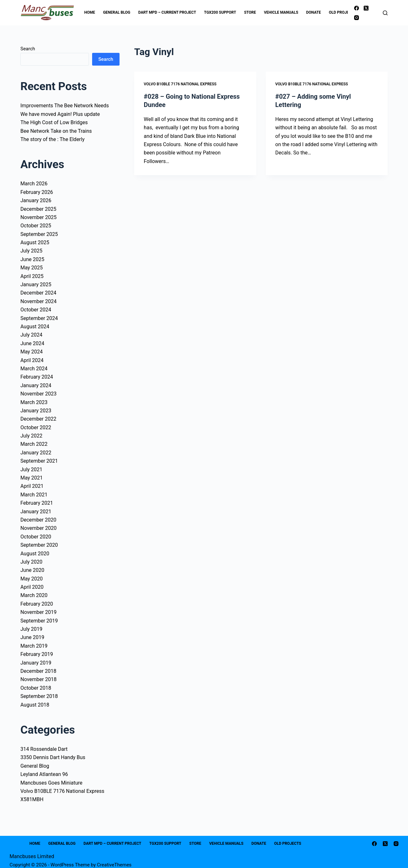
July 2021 (31, 470)
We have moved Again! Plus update (60, 114)
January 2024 (36, 385)
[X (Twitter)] (366, 8)
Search (28, 49)
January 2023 (36, 411)
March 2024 (34, 369)
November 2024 (38, 301)
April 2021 (32, 486)
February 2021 (37, 503)
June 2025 (32, 259)
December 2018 (38, 671)
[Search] (385, 13)
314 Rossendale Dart (44, 749)
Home (90, 12)
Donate (314, 12)
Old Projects (347, 13)
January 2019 (36, 663)
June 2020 (32, 570)
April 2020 (32, 587)
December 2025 (38, 209)
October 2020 (36, 537)
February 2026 (37, 192)
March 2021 (34, 495)
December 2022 (38, 419)
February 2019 (37, 654)
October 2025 (36, 226)
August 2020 (35, 554)
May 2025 (32, 268)
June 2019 (32, 637)
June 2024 (32, 343)
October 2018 (36, 688)
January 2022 (36, 453)
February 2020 (37, 604)
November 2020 (38, 528)
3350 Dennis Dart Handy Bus (53, 757)
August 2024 (35, 327)
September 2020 (39, 545)
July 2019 (31, 629)
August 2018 (35, 705)
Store (250, 12)
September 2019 (39, 621)
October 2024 (36, 310)
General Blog (117, 12)
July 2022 (31, 436)
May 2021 (32, 478)
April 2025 (32, 276)
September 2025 (39, 234)
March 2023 (34, 402)
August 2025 (35, 242)
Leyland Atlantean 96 (44, 774)
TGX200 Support (220, 12)
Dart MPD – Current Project (167, 12)
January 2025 (36, 285)
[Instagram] (357, 18)
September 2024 (39, 318)
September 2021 (39, 461)
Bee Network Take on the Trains (56, 131)
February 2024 (37, 377)
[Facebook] (357, 8)
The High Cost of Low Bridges (54, 122)
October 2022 (36, 427)
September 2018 (39, 696)
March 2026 (34, 184)
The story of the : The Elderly (52, 139)
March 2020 (34, 595)
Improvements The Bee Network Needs (65, 106)
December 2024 (38, 293)
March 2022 (34, 444)
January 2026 (36, 200)
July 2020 (31, 562)
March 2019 (34, 646)
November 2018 (38, 679)
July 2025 (31, 251)
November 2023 (38, 394)
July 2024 (31, 335)
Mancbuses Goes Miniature (51, 783)
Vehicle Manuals (281, 12)
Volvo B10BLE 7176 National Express (180, 84)
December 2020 (38, 520)
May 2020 (32, 579)
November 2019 (38, 612)
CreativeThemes (114, 865)
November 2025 (38, 217)
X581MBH (32, 799)
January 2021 (36, 512)
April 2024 (32, 360)
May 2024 (32, 352)
